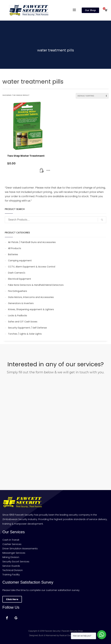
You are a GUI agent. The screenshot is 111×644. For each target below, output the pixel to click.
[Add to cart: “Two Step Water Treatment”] (42, 171)
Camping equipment (20, 261)
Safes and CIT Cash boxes (23, 322)
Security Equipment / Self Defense (27, 328)
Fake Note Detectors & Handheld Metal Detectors (36, 285)
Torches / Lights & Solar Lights (25, 334)
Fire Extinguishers (18, 291)
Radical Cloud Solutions (71, 635)
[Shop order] (92, 96)
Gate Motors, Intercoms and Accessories (31, 297)
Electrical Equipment (20, 279)
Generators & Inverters (21, 303)
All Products (15, 248)
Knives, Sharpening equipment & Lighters (31, 309)
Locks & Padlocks (18, 315)
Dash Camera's (17, 273)
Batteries (13, 254)
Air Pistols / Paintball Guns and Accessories (32, 242)
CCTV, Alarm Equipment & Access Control (32, 267)
